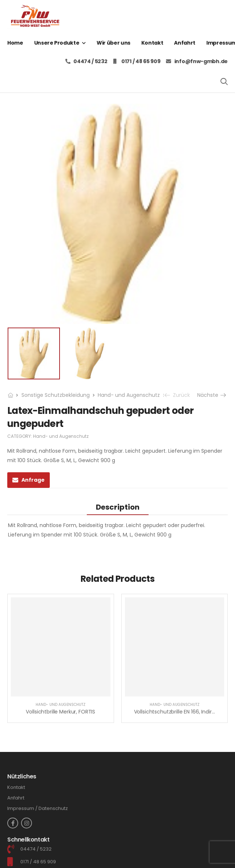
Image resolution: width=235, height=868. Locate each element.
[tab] (118, 507)
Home (15, 43)
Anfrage (33, 480)
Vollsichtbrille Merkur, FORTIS (60, 712)
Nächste (212, 395)
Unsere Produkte (57, 43)
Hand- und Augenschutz (129, 395)
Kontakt (152, 43)
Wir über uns (114, 43)
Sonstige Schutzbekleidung (56, 395)
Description (118, 507)
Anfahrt (185, 43)
